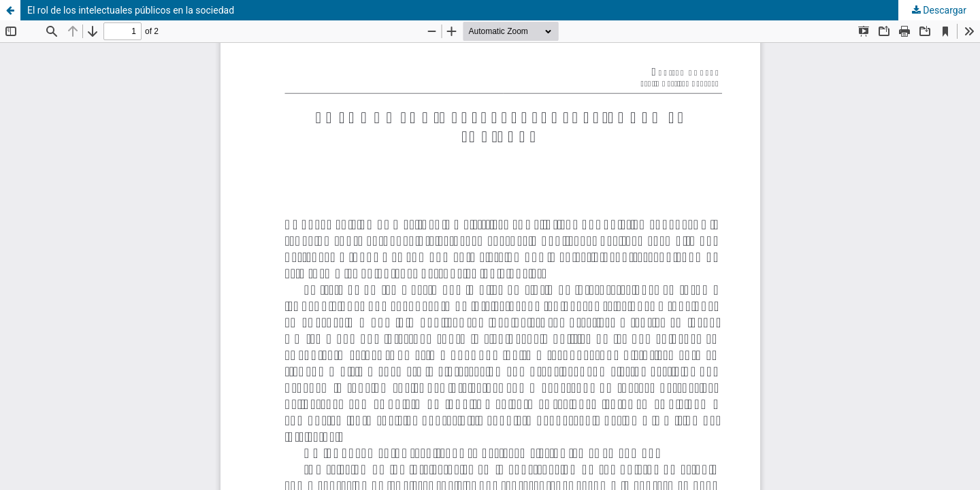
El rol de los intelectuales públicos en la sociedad (131, 10)
